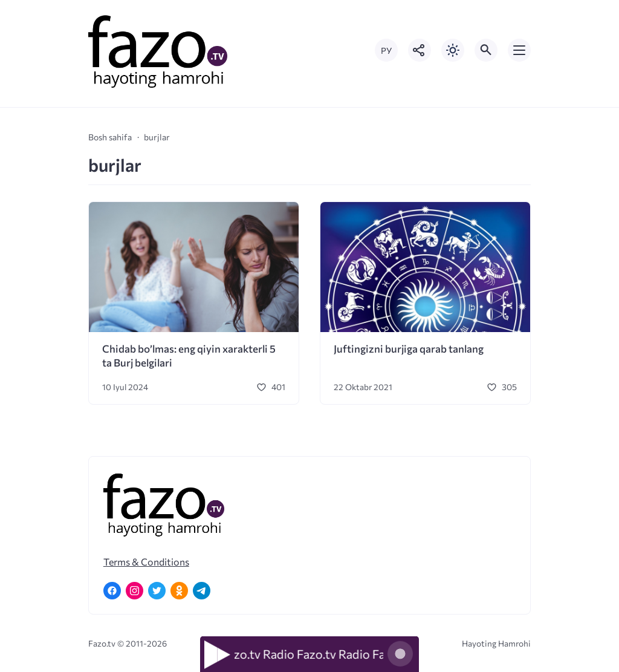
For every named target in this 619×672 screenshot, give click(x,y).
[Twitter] (157, 591)
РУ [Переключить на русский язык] (386, 51)
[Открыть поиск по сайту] (486, 50)
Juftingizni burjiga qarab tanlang (409, 349)
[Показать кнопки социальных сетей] (420, 50)
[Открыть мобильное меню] (519, 50)
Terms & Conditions (146, 562)
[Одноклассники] (179, 591)
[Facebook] (112, 591)
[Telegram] (202, 591)
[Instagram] (134, 591)
